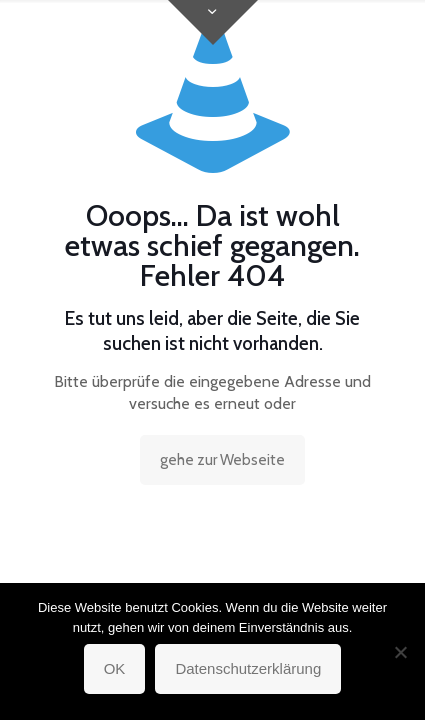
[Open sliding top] (213, 22)
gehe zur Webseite (222, 460)
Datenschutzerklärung (248, 668)
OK (115, 668)
